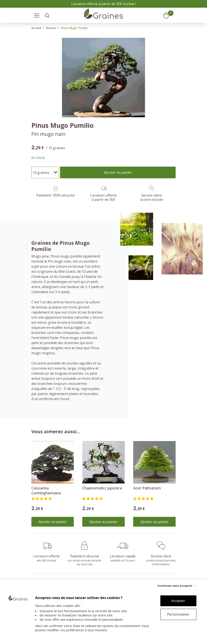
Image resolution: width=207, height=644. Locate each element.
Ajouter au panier (53, 522)
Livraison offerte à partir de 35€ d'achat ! (103, 4)
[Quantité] (45, 172)
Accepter (178, 601)
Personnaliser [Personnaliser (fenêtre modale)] (178, 614)
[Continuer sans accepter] (176, 586)
